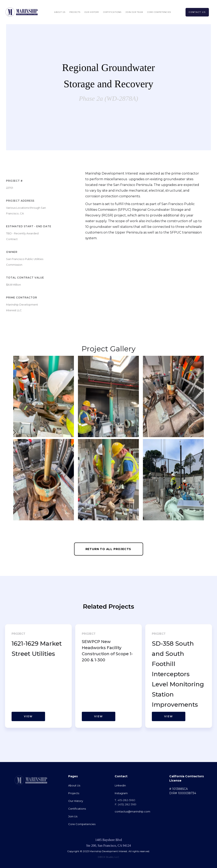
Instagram (121, 793)
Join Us (73, 816)
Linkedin (120, 785)
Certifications (112, 12)
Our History (76, 801)
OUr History (92, 12)
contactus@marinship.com (132, 811)
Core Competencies (159, 12)
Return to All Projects (108, 549)
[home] (22, 12)
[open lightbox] (44, 396)
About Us (60, 12)
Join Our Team (134, 12)
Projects (75, 12)
